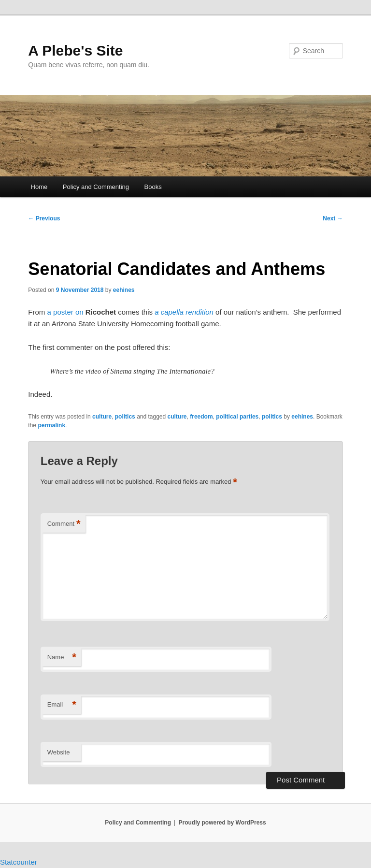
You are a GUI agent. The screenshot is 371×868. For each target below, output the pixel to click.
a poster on (65, 312)
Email (62, 705)
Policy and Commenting (96, 187)
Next (333, 218)
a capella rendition (184, 312)
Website (59, 752)
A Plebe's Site (75, 51)
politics (125, 417)
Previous (44, 218)
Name (62, 658)
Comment (64, 524)
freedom (201, 417)
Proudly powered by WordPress (222, 823)
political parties (237, 417)
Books (153, 187)
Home (39, 187)
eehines (124, 290)
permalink (51, 425)
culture (102, 417)
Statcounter (19, 862)
